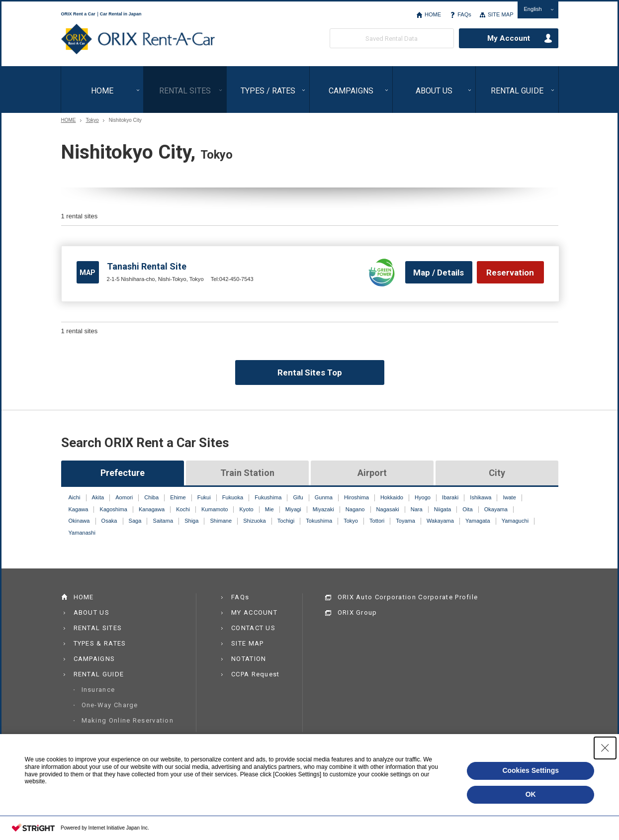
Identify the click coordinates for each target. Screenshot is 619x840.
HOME (433, 14)
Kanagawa (152, 509)
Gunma (324, 497)
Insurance (98, 690)
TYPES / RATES (268, 91)
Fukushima (268, 497)
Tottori (377, 521)
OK (531, 794)
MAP (88, 273)
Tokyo (92, 120)
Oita (467, 509)
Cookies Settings (531, 770)
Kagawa (79, 509)
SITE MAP (501, 14)
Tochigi (286, 521)
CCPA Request (256, 674)
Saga (135, 521)
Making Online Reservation (128, 720)
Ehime (178, 497)
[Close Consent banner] (605, 748)
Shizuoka (254, 521)
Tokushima (319, 521)
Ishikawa (481, 497)
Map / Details (439, 273)
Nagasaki (388, 509)
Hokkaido (392, 497)
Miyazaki (323, 509)
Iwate (509, 497)
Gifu (298, 497)
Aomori (124, 497)
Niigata (442, 509)
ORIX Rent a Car (138, 39)
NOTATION (249, 659)
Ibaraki (450, 497)
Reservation (510, 273)
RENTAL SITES (185, 91)
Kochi (183, 509)
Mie (269, 509)
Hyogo (423, 497)
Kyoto (246, 509)
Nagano (355, 509)
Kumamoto (215, 509)
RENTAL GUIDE (517, 91)
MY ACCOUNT (254, 612)
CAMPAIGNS (351, 91)
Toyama (405, 521)
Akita (98, 497)
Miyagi (293, 509)
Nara (417, 509)
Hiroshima (356, 497)
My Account (509, 38)
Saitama (163, 521)
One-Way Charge (110, 705)
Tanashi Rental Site (147, 266)
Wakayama (440, 521)
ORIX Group (357, 612)
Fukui (204, 497)
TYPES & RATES (100, 643)
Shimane (221, 521)
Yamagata (478, 521)
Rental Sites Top (310, 373)
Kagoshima (114, 509)
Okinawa (79, 521)
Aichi (75, 497)
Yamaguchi (515, 521)
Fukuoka (233, 497)
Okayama (496, 509)
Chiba (151, 497)
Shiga (191, 521)
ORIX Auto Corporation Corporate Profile (408, 597)
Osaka (109, 521)
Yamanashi (82, 533)
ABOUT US (434, 91)
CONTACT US (253, 628)
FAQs (464, 14)
